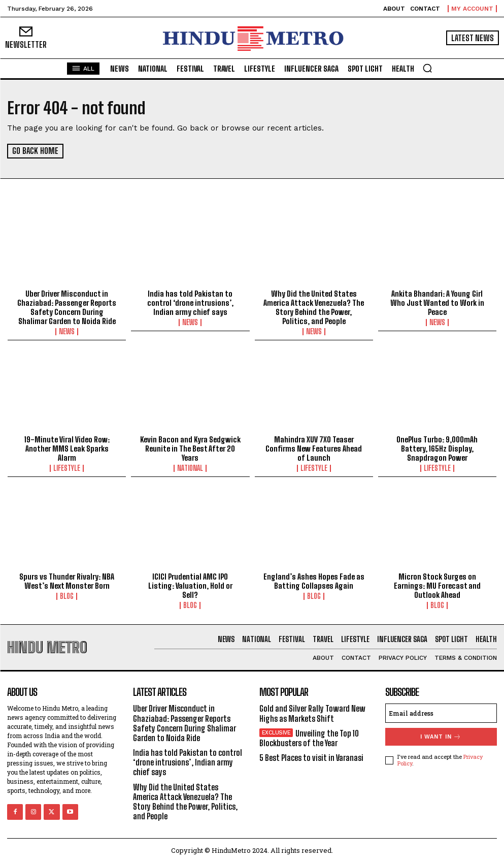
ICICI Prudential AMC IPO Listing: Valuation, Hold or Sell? (190, 586)
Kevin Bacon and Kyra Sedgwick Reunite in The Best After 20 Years (190, 449)
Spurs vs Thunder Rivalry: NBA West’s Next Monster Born (67, 581)
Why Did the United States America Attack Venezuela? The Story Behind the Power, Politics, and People (314, 307)
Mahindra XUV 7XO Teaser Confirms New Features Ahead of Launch (314, 449)
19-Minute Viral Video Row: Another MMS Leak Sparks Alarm (67, 449)
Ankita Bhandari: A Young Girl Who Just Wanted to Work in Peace (437, 302)
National (190, 468)
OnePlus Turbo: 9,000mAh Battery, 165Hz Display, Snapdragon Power (437, 449)
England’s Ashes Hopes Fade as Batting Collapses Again (314, 581)
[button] (427, 68)
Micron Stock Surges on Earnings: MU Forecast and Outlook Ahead (437, 586)
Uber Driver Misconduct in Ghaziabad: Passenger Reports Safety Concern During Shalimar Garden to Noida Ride (67, 307)
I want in (441, 737)
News (67, 331)
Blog (67, 596)
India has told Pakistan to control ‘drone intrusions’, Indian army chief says (190, 302)
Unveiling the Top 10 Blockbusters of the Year (309, 738)
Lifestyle (67, 468)
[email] (441, 713)
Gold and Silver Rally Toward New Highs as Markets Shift (312, 713)
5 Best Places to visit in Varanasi (311, 758)
